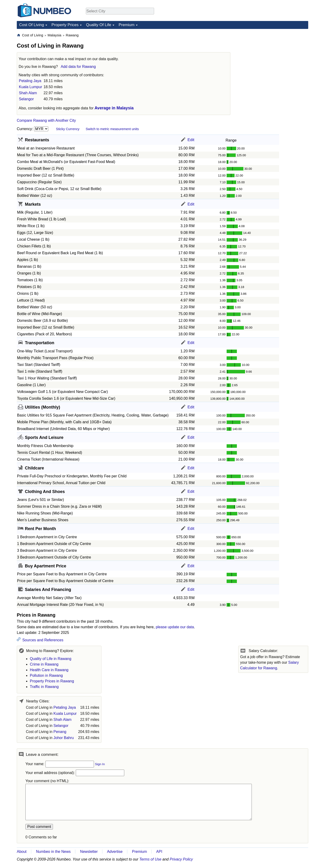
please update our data (175, 627)
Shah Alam (28, 93)
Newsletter (89, 852)
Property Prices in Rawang (52, 681)
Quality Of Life (99, 25)
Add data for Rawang (78, 67)
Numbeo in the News (53, 852)
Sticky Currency (68, 129)
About (22, 852)
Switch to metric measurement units (112, 129)
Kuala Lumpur (31, 87)
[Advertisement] (273, 62)
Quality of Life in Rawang (51, 659)
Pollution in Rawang (46, 675)
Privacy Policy (181, 859)
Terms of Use (150, 859)
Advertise (115, 852)
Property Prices (65, 25)
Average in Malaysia (114, 108)
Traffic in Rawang (44, 687)
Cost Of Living (32, 25)
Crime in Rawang (44, 664)
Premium (127, 25)
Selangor (26, 99)
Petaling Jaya (30, 81)
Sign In (100, 764)
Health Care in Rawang (49, 670)
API (159, 852)
